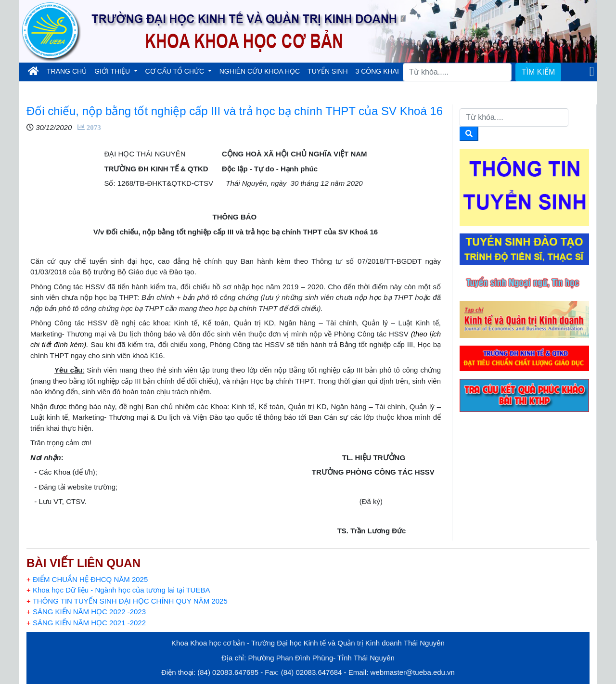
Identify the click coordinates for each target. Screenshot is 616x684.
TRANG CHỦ (69, 71)
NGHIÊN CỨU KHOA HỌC (260, 71)
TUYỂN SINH (327, 71)
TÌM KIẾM (538, 72)
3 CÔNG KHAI (377, 71)
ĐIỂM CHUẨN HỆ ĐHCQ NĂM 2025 (87, 579)
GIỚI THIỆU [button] (113, 71)
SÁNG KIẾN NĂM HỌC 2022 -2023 (86, 612)
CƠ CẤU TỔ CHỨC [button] (176, 71)
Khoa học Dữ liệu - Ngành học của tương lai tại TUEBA (118, 590)
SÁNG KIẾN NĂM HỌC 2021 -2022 (86, 623)
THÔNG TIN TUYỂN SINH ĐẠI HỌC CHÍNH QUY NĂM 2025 (127, 601)
